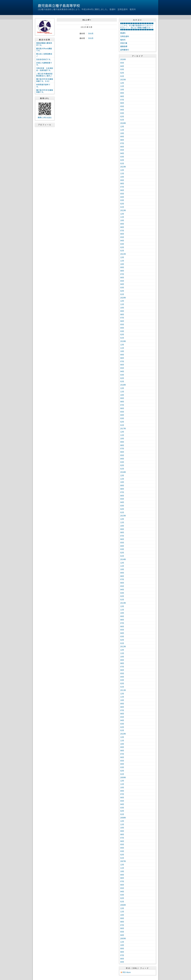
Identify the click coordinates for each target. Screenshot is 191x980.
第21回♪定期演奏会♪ (44, 55)
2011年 (123, 690)
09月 (122, 93)
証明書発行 (125, 50)
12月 (122, 83)
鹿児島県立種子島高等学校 (59, 6)
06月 (122, 103)
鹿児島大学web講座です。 (44, 50)
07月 (122, 100)
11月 (122, 86)
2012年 (123, 646)
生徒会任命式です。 (44, 59)
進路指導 (124, 46)
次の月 (91, 33)
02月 (122, 73)
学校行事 (124, 43)
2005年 (123, 938)
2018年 (123, 385)
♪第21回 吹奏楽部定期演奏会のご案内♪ (44, 75)
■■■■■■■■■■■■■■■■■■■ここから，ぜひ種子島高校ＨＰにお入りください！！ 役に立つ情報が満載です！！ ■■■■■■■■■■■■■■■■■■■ (138, 26)
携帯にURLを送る (45, 118)
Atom (129, 972)
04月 (122, 66)
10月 (122, 90)
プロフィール (45, 125)
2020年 (123, 298)
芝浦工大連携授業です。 (44, 64)
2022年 (123, 210)
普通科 (123, 33)
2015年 (123, 516)
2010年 (123, 734)
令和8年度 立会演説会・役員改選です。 (45, 69)
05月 (122, 63)
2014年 (123, 559)
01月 (122, 76)
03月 (122, 69)
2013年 (123, 603)
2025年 (123, 80)
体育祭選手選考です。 (43, 86)
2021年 (123, 254)
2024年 (123, 123)
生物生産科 (125, 36)
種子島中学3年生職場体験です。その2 (45, 80)
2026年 (123, 59)
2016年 (123, 472)
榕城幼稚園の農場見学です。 (44, 44)
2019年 (123, 341)
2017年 (123, 428)
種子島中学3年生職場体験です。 (45, 91)
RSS (124, 972)
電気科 (123, 40)
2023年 (123, 167)
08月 (122, 96)
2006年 (123, 905)
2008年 (123, 818)
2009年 (123, 777)
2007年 (123, 861)
